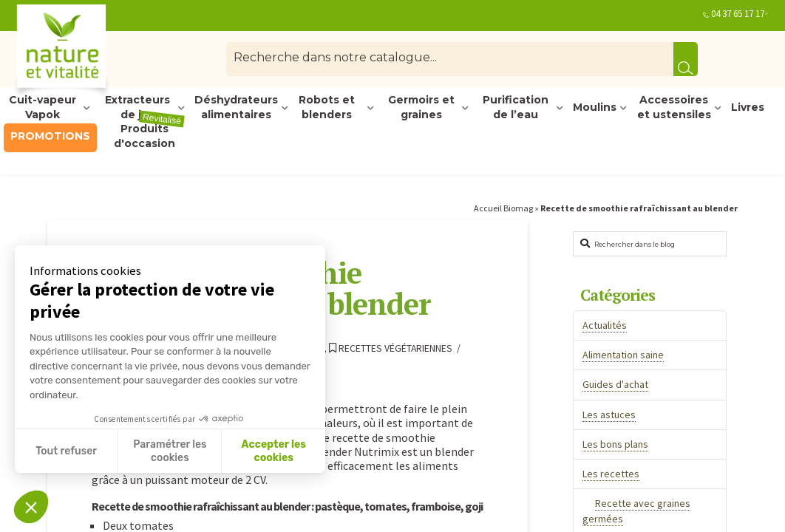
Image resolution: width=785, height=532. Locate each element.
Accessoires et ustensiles (674, 108)
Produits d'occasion (149, 137)
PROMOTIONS (50, 136)
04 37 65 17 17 (738, 14)
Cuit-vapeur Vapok (43, 108)
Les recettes (611, 474)
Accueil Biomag (503, 208)
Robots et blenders (327, 108)
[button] (31, 507)
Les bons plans (615, 444)
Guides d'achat (615, 384)
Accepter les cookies (273, 451)
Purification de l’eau (516, 108)
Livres (748, 107)
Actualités (605, 325)
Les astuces (609, 415)
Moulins (595, 107)
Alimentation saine (623, 355)
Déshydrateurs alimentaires (236, 108)
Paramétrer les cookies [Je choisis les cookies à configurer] (170, 451)
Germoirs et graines (421, 108)
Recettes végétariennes (391, 348)
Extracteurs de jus (137, 108)
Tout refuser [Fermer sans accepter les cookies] (66, 451)
